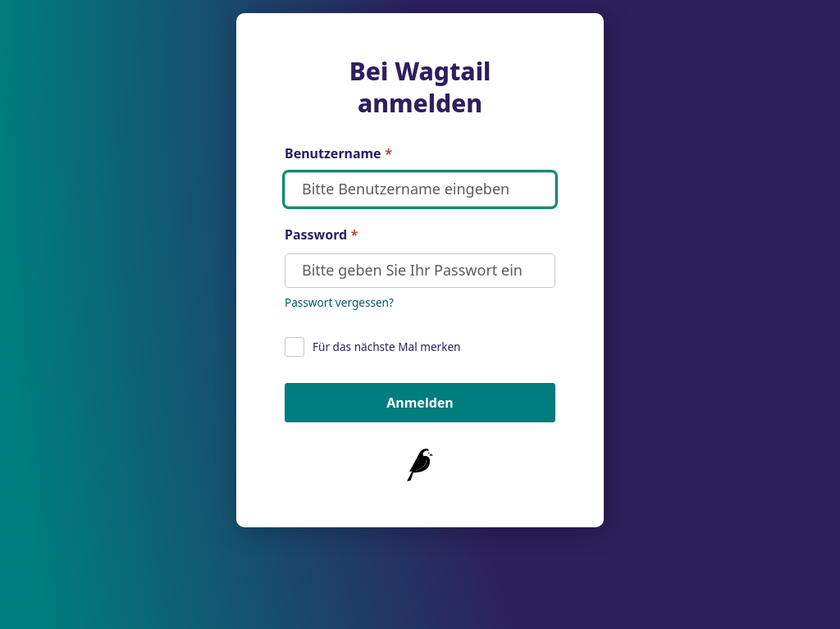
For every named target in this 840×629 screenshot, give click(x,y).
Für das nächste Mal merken (373, 347)
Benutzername (338, 154)
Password (321, 235)
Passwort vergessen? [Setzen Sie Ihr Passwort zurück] (339, 302)
